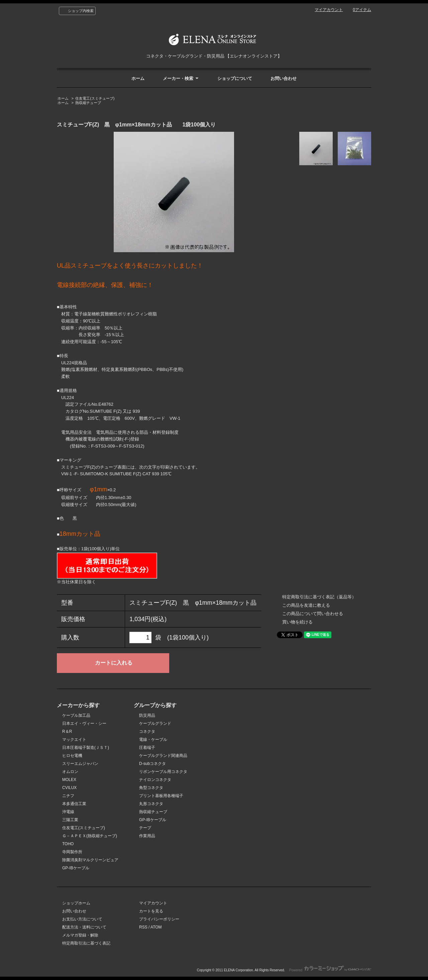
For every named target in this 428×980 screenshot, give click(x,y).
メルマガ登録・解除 (80, 935)
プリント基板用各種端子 (161, 796)
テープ (145, 828)
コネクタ (147, 731)
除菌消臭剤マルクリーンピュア (90, 860)
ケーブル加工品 (76, 715)
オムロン (70, 772)
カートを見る (151, 911)
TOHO (68, 844)
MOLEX (69, 780)
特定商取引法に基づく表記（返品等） (319, 597)
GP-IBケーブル (76, 868)
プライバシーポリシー (159, 919)
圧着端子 (147, 748)
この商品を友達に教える (306, 605)
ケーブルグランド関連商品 (163, 756)
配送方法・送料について (84, 927)
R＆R (67, 731)
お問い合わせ (284, 78)
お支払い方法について (82, 919)
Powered (330, 970)
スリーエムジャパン (80, 764)
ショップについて (235, 78)
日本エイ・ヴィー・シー (84, 723)
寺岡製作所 (72, 852)
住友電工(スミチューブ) (95, 98)
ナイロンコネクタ (155, 780)
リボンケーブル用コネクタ (163, 772)
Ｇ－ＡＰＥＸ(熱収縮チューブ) (90, 836)
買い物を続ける (297, 622)
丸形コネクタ (151, 804)
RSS (143, 927)
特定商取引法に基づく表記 (86, 943)
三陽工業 (70, 820)
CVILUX (69, 788)
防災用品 (147, 715)
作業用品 (147, 836)
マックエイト (74, 740)
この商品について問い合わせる (313, 614)
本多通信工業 (74, 804)
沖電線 (68, 812)
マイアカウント (329, 10)
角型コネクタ (151, 788)
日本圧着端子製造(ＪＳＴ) (86, 748)
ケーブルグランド (155, 723)
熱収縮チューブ (88, 103)
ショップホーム (76, 903)
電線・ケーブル (153, 740)
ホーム (138, 78)
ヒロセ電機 (72, 756)
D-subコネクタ (152, 764)
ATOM (156, 927)
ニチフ (68, 796)
